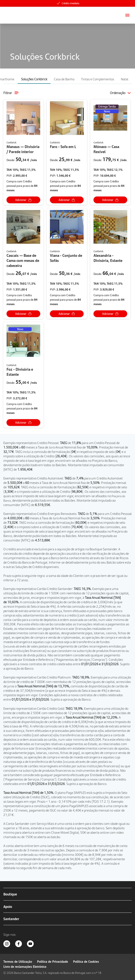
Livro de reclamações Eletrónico (25, 966)
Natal (125, 79)
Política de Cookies (86, 961)
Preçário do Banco (105, 460)
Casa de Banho (64, 79)
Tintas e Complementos (98, 79)
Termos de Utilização (18, 961)
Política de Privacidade (53, 961)
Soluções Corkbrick (34, 79)
